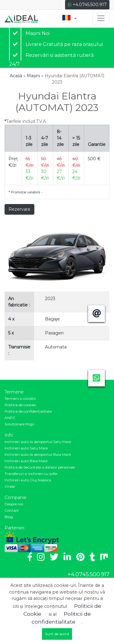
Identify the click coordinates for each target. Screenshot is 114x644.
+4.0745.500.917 (87, 5)
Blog (9, 517)
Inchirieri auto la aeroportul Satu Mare (38, 442)
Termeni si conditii (20, 398)
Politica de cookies (20, 405)
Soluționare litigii (19, 424)
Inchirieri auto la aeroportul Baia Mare (38, 454)
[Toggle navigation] (101, 18)
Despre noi (14, 504)
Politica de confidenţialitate (28, 411)
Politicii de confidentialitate (61, 618)
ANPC (10, 418)
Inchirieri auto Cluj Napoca (28, 480)
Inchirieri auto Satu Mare (26, 448)
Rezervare (19, 209)
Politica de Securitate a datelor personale (40, 467)
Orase (10, 486)
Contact (12, 510)
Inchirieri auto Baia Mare (26, 461)
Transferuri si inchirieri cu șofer (31, 474)
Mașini (33, 76)
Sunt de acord (57, 634)
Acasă (16, 76)
